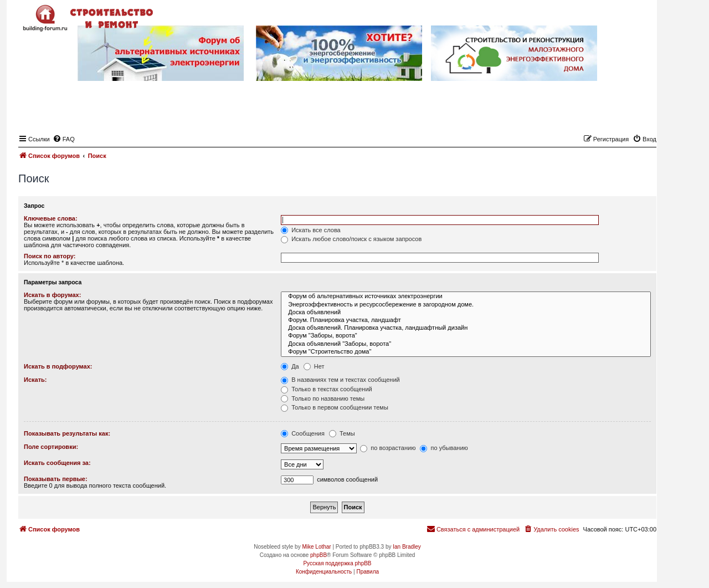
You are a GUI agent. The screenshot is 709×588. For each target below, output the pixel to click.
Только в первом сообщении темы (335, 407)
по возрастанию (388, 448)
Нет (314, 366)
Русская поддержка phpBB (337, 563)
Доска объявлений (466, 313)
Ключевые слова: (51, 218)
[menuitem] (64, 139)
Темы (342, 433)
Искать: (35, 380)
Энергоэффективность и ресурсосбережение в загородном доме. (466, 305)
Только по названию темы (323, 398)
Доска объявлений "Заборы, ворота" (466, 344)
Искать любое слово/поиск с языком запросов (351, 239)
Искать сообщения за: (57, 463)
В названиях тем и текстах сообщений (340, 380)
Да (290, 366)
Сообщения (303, 433)
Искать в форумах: (52, 295)
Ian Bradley (407, 547)
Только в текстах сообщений (327, 389)
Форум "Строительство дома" (466, 352)
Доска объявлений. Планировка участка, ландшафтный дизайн (466, 328)
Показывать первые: (56, 479)
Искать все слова (311, 230)
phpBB (318, 555)
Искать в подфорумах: (58, 366)
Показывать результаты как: (67, 433)
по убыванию (444, 448)
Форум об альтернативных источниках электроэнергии (466, 296)
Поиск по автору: (50, 256)
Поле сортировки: (51, 447)
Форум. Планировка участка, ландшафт (466, 320)
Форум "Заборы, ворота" (466, 336)
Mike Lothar (316, 547)
